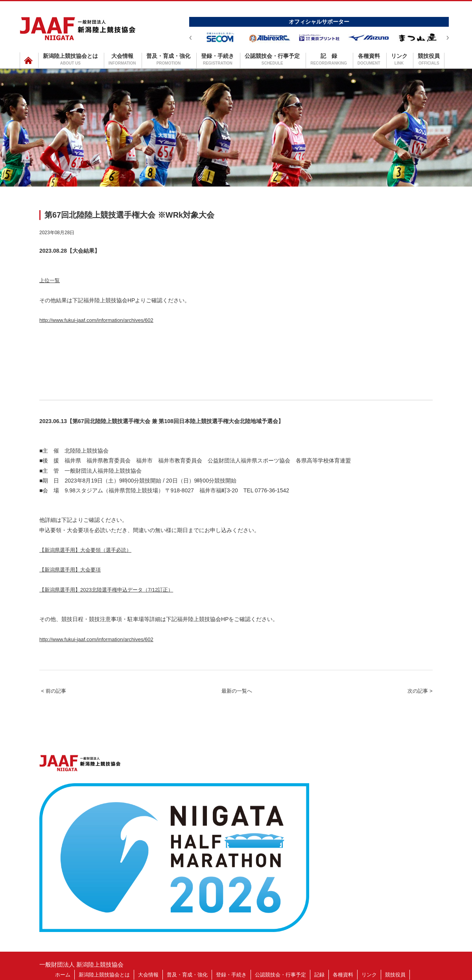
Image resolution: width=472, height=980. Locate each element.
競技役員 (429, 59)
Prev (190, 38)
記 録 (329, 59)
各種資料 (369, 59)
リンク (399, 59)
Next (448, 38)
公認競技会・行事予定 (272, 59)
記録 (319, 914)
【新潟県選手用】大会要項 (82, 596)
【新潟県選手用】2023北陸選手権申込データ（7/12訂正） (132, 623)
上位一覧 (53, 284)
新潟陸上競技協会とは (70, 59)
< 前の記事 (63, 740)
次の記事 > (411, 740)
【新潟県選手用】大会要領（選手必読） (103, 569)
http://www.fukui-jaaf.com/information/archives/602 (123, 331)
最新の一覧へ (237, 740)
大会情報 (122, 59)
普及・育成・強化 (168, 59)
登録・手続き (218, 59)
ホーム (63, 914)
